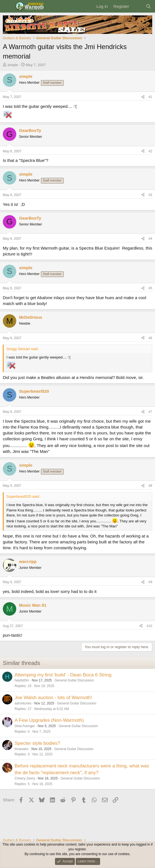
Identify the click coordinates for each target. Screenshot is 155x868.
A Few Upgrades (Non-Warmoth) (49, 720)
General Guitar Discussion (74, 680)
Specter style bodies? (37, 743)
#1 (150, 97)
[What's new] (137, 6)
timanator (22, 749)
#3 (150, 195)
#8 (150, 486)
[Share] (143, 97)
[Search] (148, 6)
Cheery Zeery (25, 778)
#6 (150, 338)
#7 (150, 412)
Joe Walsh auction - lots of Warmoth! (53, 698)
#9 (150, 582)
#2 (150, 151)
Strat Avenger (25, 726)
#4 (150, 239)
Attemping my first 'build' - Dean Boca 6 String (63, 675)
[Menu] (8, 6)
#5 (150, 288)
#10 (149, 626)
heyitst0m (22, 680)
